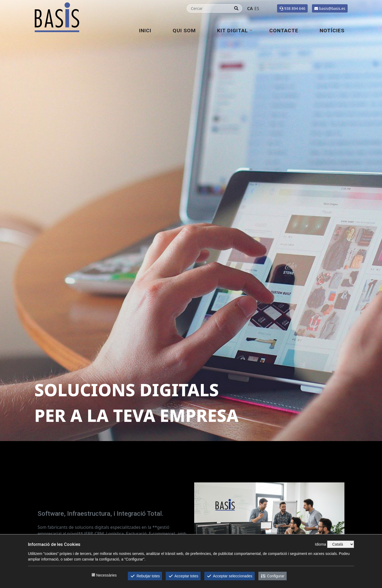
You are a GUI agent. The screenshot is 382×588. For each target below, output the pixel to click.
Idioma (320, 544)
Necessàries (106, 575)
